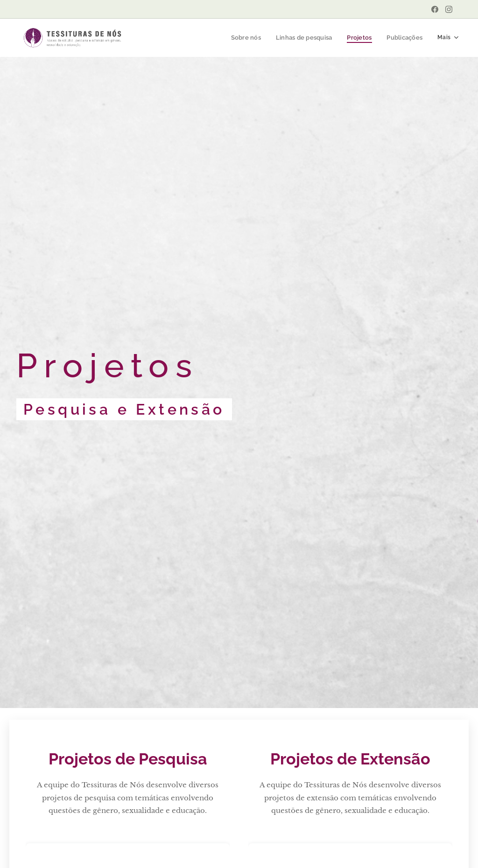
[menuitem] (248, 38)
